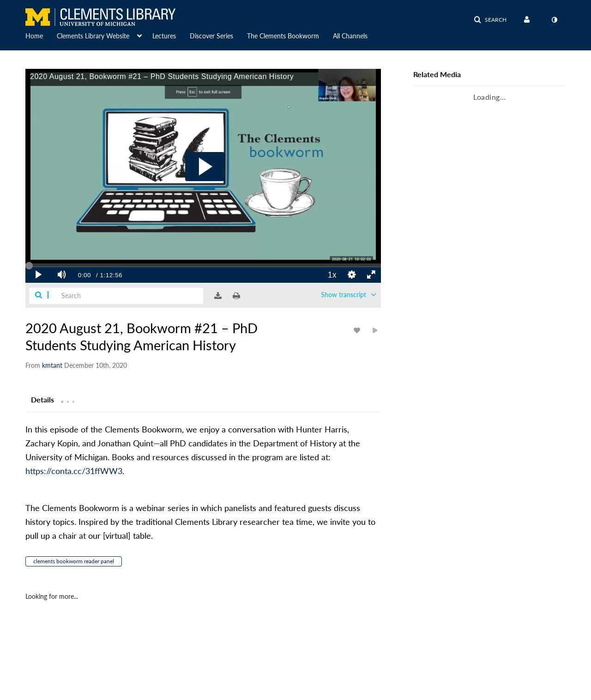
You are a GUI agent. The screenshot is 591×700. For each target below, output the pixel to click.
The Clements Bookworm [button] (283, 36)
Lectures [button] (164, 36)
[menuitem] (41, 35)
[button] (490, 20)
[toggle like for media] (358, 330)
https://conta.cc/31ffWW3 (74, 471)
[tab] (42, 399)
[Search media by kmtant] (52, 365)
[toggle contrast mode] (554, 20)
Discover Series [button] (211, 36)
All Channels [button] (350, 36)
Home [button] (34, 36)
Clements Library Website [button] (93, 36)
